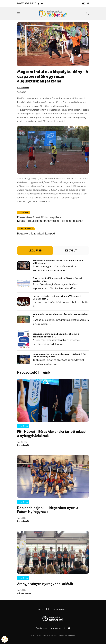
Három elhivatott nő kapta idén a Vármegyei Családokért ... (57, 297)
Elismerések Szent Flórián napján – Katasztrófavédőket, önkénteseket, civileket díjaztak (50, 219)
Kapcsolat (43, 609)
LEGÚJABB (35, 251)
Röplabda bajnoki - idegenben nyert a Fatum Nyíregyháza (48, 510)
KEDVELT (71, 251)
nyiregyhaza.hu (24, 593)
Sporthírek (23, 426)
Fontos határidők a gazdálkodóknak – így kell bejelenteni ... (58, 280)
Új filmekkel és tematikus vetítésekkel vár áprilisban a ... (61, 315)
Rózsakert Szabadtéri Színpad (36, 233)
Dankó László (23, 88)
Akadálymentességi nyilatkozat (49, 628)
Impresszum (59, 609)
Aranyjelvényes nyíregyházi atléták (45, 584)
